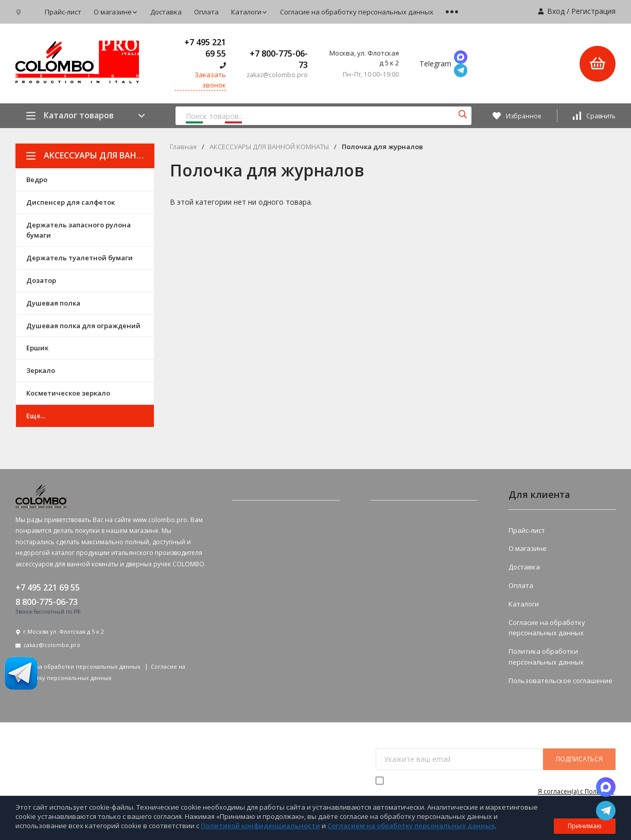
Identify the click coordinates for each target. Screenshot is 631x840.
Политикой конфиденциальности (260, 826)
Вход (556, 11)
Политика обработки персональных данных (79, 666)
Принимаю (585, 826)
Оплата (206, 12)
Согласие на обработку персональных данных (357, 12)
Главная (183, 147)
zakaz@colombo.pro (52, 645)
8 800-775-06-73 (47, 602)
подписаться (579, 759)
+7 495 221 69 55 (205, 48)
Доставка (166, 12)
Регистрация (593, 11)
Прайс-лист (63, 12)
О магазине (116, 12)
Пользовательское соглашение (560, 681)
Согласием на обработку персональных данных (411, 826)
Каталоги (249, 12)
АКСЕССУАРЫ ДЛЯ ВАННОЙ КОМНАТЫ (90, 155)
